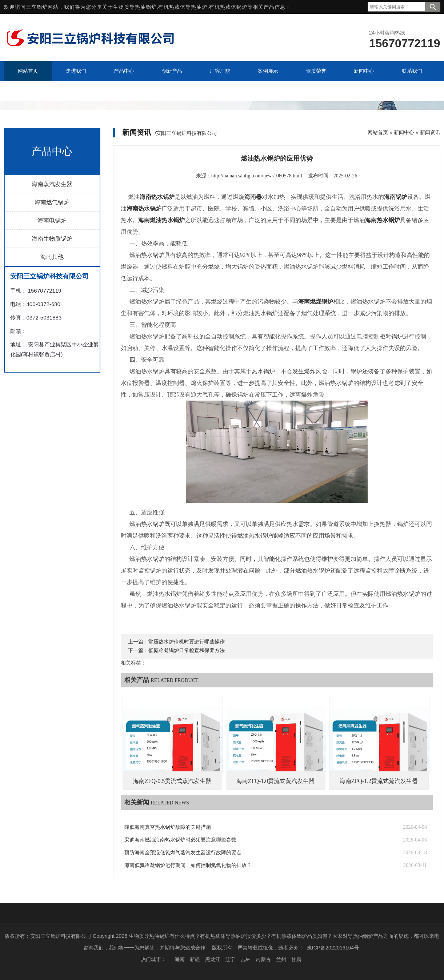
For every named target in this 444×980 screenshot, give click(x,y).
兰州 (281, 959)
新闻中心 (404, 132)
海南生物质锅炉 (52, 239)
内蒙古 (263, 959)
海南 (180, 959)
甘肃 (296, 959)
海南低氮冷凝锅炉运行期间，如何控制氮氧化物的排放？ (188, 865)
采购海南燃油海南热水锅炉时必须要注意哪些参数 (180, 840)
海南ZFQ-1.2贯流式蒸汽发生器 (379, 781)
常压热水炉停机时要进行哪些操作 (187, 642)
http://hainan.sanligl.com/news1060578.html (257, 176)
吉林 (245, 959)
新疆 (195, 959)
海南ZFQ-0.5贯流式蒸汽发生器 (172, 781)
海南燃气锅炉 (52, 202)
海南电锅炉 (52, 220)
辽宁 (230, 959)
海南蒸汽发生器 (52, 184)
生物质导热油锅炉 (135, 7)
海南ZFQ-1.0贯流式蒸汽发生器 (276, 781)
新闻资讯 (430, 132)
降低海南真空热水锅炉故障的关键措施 (168, 827)
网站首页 (378, 132)
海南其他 (52, 257)
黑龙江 (213, 959)
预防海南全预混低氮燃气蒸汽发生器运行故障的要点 (183, 853)
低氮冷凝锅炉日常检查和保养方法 (187, 650)
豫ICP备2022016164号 (333, 948)
